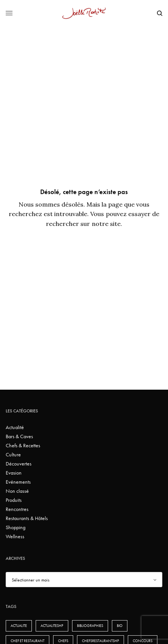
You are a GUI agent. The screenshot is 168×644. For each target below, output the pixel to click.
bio (120, 626)
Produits (14, 500)
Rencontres (17, 509)
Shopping (16, 527)
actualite (19, 626)
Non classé (17, 491)
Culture (13, 454)
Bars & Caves (19, 436)
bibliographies (90, 626)
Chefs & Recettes (23, 445)
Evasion (14, 473)
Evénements (18, 482)
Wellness (15, 536)
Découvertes (19, 464)
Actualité (15, 427)
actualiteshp (52, 626)
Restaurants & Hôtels (27, 518)
